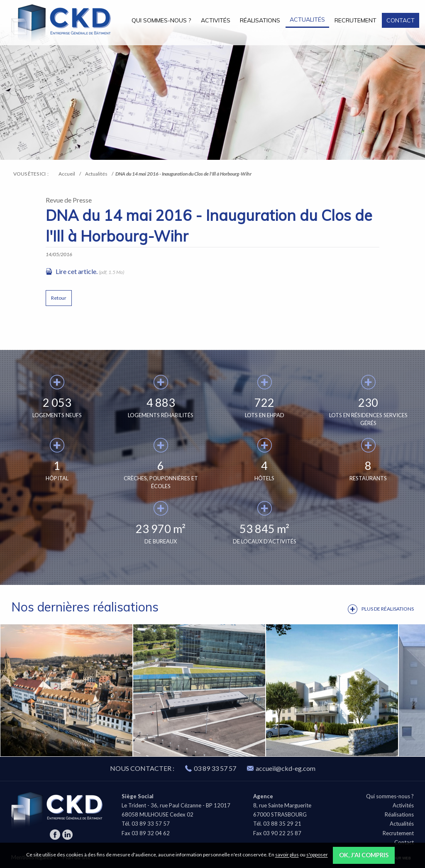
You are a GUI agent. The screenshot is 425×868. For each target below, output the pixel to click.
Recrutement (355, 20)
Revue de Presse (69, 200)
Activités (216, 20)
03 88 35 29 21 (282, 824)
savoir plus (287, 855)
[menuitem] (161, 20)
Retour (59, 298)
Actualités (307, 20)
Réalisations (260, 20)
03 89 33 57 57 (215, 768)
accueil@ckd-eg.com (281, 768)
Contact (401, 20)
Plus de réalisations (388, 609)
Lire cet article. (77, 271)
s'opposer (317, 855)
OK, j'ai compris (364, 855)
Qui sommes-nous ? (161, 20)
